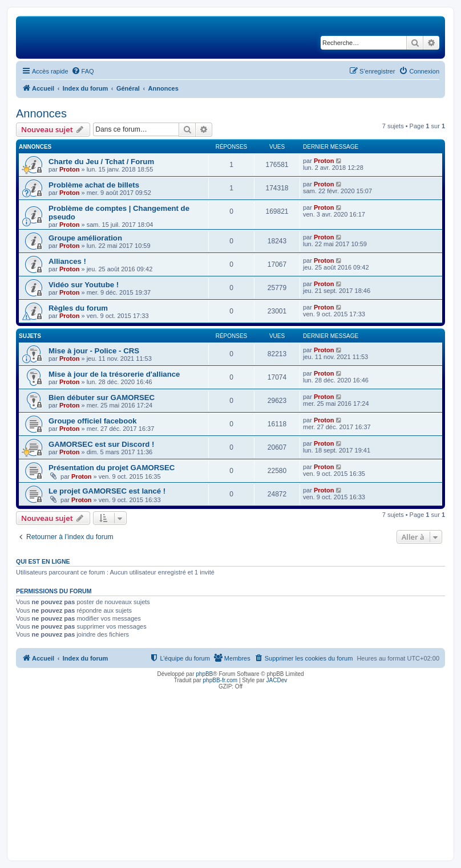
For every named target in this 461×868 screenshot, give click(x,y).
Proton (69, 169)
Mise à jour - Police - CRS (94, 351)
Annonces (41, 113)
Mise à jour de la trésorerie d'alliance (114, 374)
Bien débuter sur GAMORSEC (102, 398)
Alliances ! (67, 261)
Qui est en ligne (43, 561)
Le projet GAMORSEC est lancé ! (107, 491)
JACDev (277, 680)
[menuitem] (83, 71)
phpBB (204, 674)
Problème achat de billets (94, 185)
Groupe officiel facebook (93, 421)
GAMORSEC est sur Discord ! (101, 444)
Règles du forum (78, 308)
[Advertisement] (230, 772)
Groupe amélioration (85, 238)
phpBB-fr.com (221, 680)
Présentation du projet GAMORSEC (112, 468)
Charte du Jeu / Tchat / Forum (101, 162)
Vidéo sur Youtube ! (84, 285)
